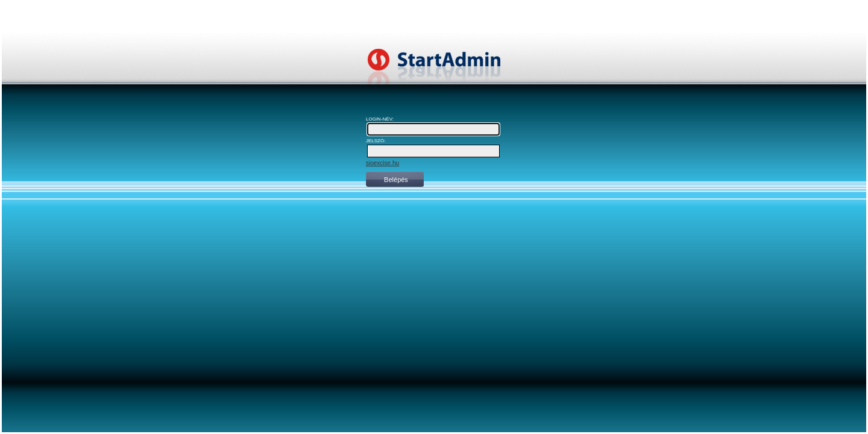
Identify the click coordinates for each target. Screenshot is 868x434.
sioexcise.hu (382, 163)
